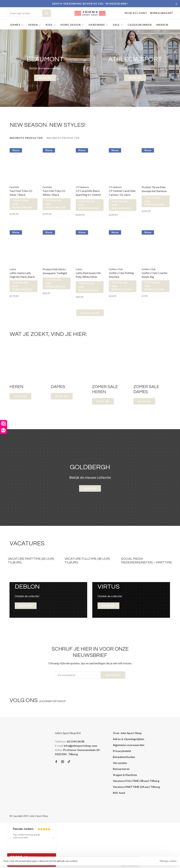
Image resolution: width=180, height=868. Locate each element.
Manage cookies (168, 861)
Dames (15, 25)
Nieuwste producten (26, 138)
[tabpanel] (45, 68)
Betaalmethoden (124, 757)
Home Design (71, 25)
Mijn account (136, 13)
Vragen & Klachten (125, 775)
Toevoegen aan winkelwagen (22, 204)
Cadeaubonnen (140, 25)
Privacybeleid (122, 751)
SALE (116, 25)
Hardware (97, 25)
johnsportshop (52, 701)
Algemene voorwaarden (129, 745)
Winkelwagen (161, 13)
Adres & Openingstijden (128, 739)
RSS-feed (119, 793)
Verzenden (120, 763)
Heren (33, 25)
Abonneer (113, 675)
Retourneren (121, 769)
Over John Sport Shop (127, 733)
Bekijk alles (90, 313)
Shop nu (90, 488)
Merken (162, 25)
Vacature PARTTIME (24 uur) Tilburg (136, 787)
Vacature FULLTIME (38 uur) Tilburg (136, 781)
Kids (49, 25)
